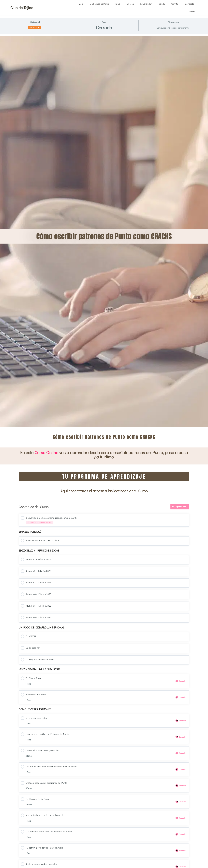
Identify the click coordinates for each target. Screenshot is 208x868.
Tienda (161, 4)
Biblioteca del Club (99, 4)
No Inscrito (35, 27)
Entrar (192, 12)
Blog (118, 4)
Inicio (81, 4)
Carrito (175, 4)
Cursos (130, 4)
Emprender (146, 4)
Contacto (190, 4)
